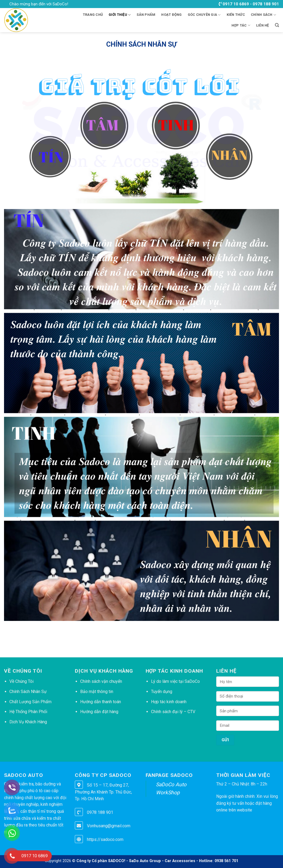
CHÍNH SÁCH (263, 15)
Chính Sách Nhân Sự (28, 692)
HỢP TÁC (241, 25)
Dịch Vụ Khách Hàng (28, 722)
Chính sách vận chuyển (101, 681)
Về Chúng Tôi (21, 681)
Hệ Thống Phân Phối (28, 712)
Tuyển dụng (162, 692)
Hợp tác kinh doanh (169, 702)
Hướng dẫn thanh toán (101, 702)
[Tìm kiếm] (277, 25)
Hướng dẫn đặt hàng (99, 712)
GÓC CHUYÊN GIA (204, 15)
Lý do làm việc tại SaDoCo (175, 681)
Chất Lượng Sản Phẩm (30, 702)
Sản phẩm (146, 15)
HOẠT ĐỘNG (171, 15)
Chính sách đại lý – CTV (173, 712)
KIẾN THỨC (236, 15)
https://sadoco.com (105, 839)
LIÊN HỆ (263, 25)
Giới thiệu (120, 15)
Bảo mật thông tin (97, 692)
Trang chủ (93, 15)
